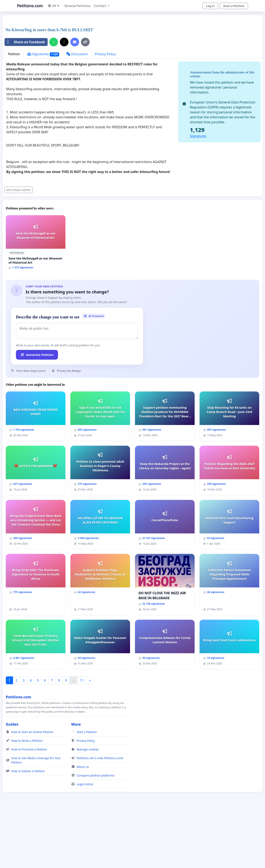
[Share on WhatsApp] (54, 42)
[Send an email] (75, 42)
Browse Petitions (77, 6)
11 (82, 680)
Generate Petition (37, 355)
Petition (14, 54)
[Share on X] (64, 42)
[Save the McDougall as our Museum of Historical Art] (36, 244)
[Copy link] (85, 42)
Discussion (77, 54)
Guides (12, 724)
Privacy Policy (105, 54)
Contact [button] (100, 6)
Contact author (19, 190)
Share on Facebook (25, 42)
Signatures (43, 54)
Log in (210, 6)
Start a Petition (234, 6)
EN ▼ (54, 6)
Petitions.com (30, 6)
